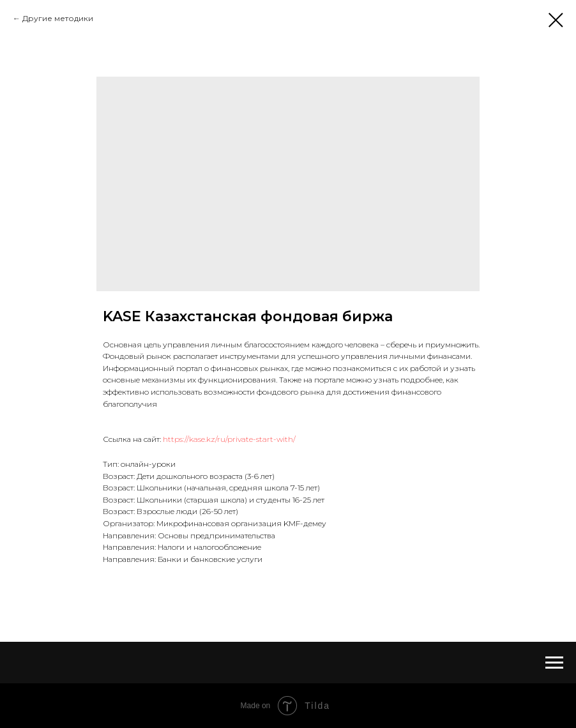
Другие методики (58, 18)
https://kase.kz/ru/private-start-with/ (229, 439)
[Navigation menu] (554, 663)
